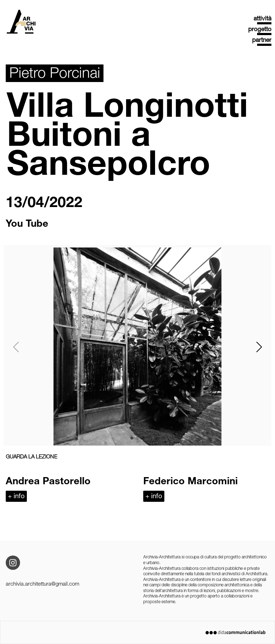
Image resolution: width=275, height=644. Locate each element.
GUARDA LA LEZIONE (32, 457)
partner (262, 41)
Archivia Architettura (21, 24)
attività (262, 19)
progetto (260, 30)
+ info (16, 497)
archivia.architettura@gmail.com (42, 584)
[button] (259, 347)
